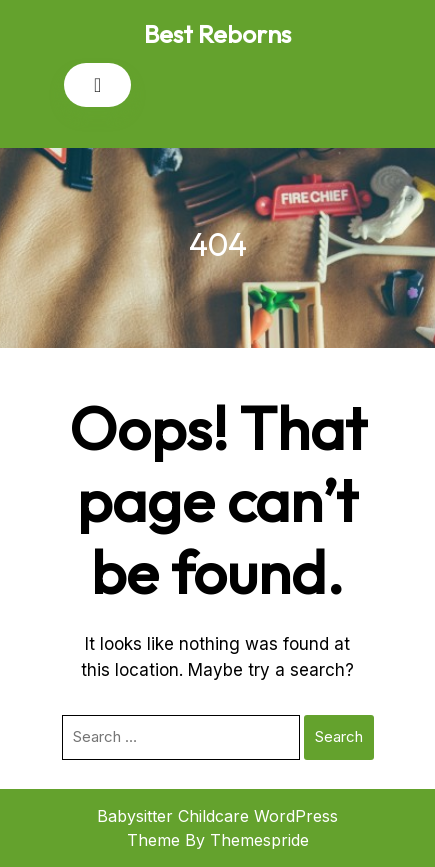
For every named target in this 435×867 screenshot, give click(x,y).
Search (339, 736)
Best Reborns (217, 34)
